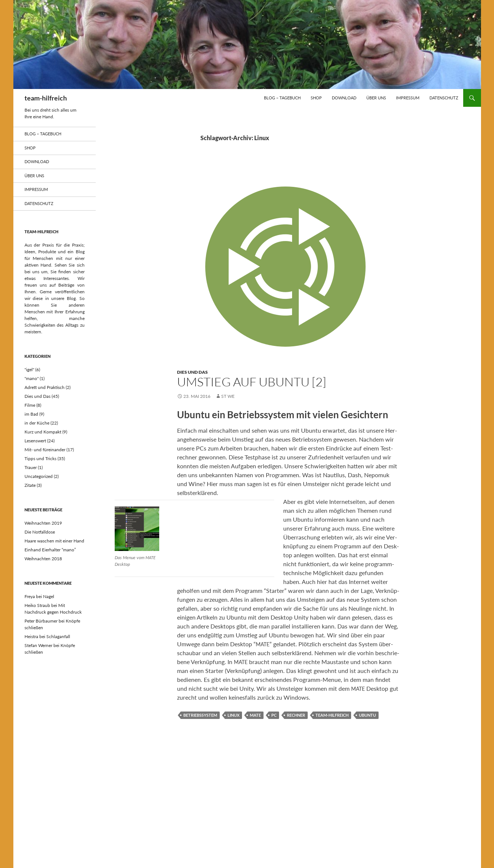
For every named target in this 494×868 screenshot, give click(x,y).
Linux (233, 715)
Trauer (31, 467)
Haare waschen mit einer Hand (54, 541)
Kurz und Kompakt (43, 432)
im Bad (31, 414)
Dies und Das (192, 372)
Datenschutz (444, 98)
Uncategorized (39, 476)
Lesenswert (35, 441)
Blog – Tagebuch (282, 98)
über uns (376, 98)
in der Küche (37, 423)
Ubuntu (367, 715)
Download (344, 98)
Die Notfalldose (40, 532)
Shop (316, 98)
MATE (255, 715)
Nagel (49, 596)
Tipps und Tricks (40, 458)
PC (274, 715)
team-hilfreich (46, 98)
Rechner (296, 715)
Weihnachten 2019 (43, 523)
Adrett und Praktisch (45, 387)
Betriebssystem (200, 715)
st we (228, 396)
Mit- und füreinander (45, 450)
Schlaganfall (58, 636)
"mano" (32, 378)
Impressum (408, 98)
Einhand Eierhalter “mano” (50, 550)
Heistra (31, 636)
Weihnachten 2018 (43, 559)
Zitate (30, 485)
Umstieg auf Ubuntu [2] (252, 382)
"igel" (29, 369)
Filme (30, 405)
